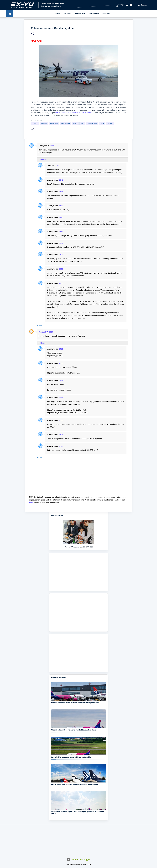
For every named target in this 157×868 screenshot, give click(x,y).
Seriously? (43, 332)
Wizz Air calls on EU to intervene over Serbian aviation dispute (74, 730)
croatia (44, 123)
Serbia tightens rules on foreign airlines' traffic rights (71, 757)
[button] (32, 34)
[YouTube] (131, 5)
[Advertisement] (78, 572)
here (31, 503)
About (57, 14)
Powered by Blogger (79, 859)
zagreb (110, 123)
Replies (43, 160)
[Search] (139, 5)
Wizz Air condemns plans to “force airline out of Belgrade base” (75, 703)
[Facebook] (118, 5)
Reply (39, 325)
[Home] (10, 14)
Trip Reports (80, 14)
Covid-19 (35, 123)
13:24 (51, 332)
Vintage (67, 14)
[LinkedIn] (127, 5)
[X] (122, 5)
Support (106, 14)
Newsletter (94, 14)
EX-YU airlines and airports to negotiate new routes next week (75, 784)
